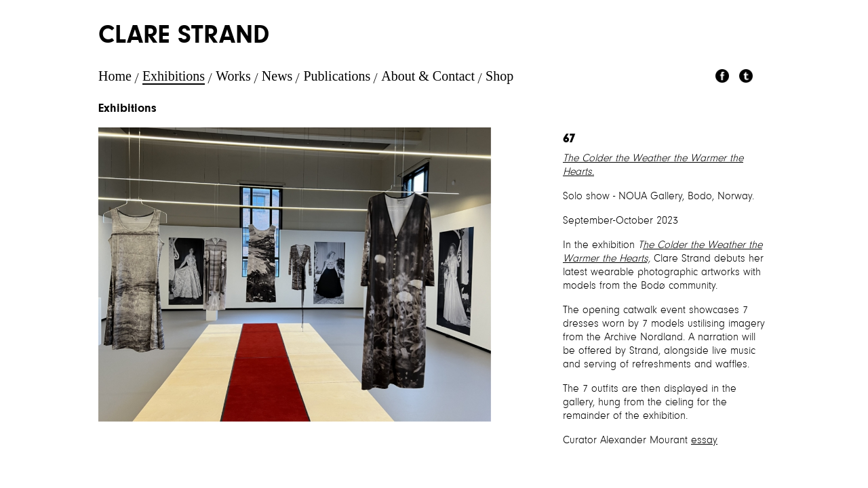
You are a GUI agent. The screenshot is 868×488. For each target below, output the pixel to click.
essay (704, 441)
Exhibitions (174, 76)
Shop (499, 76)
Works (233, 76)
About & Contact (428, 76)
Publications (337, 76)
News (277, 76)
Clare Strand (184, 37)
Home (115, 76)
